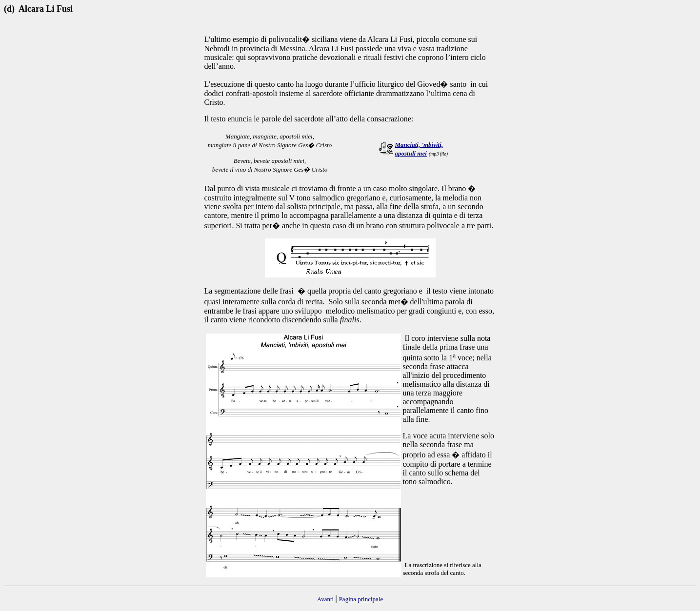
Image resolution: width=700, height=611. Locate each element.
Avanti (325, 599)
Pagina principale (361, 599)
